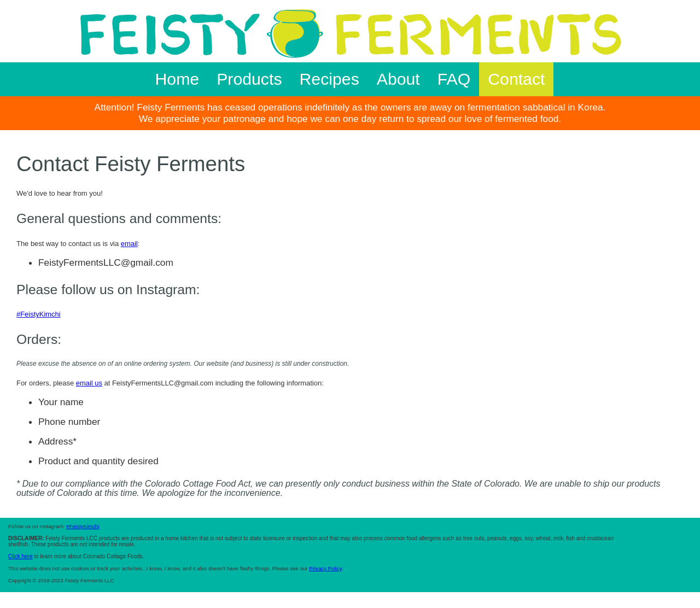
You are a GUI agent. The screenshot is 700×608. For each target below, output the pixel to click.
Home (177, 79)
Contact (516, 79)
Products (249, 79)
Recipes (329, 79)
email (129, 244)
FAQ (454, 79)
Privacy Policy (325, 568)
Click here (20, 556)
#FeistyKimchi (39, 314)
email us (89, 383)
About (398, 79)
